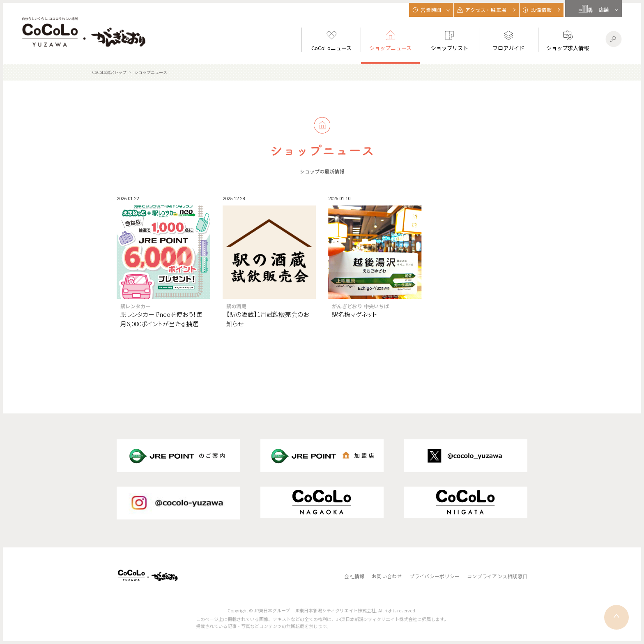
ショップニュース (151, 72)
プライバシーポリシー (435, 576)
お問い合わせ (387, 576)
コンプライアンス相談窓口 (497, 576)
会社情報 (354, 576)
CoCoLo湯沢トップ (109, 72)
